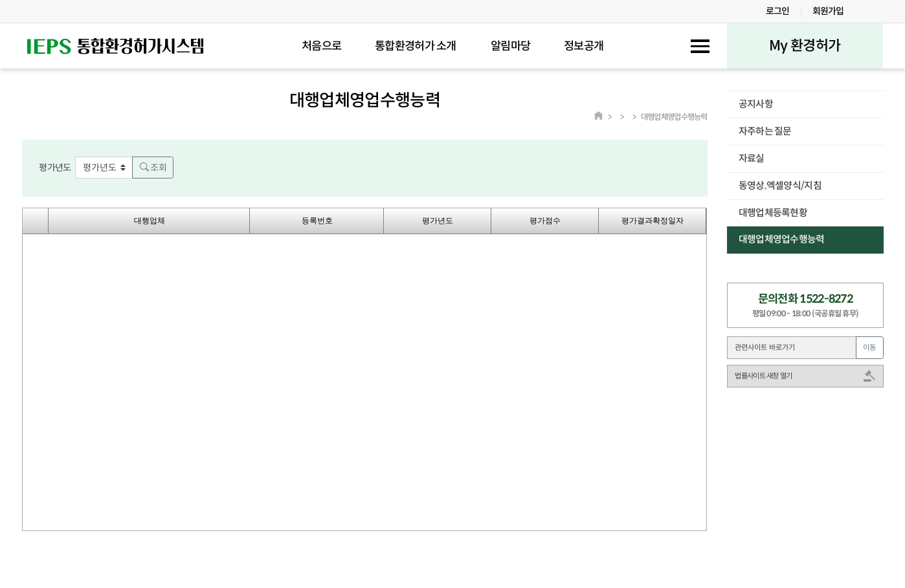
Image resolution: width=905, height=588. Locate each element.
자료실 (752, 158)
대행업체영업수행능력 (782, 239)
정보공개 (584, 46)
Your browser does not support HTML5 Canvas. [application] (364, 369)
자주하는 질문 (765, 131)
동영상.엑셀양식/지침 (780, 186)
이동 (869, 347)
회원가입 (828, 11)
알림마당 (510, 46)
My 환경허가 (805, 46)
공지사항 (756, 104)
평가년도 (55, 168)
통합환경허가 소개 (416, 46)
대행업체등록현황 (773, 213)
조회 (153, 168)
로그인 (778, 11)
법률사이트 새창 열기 (763, 376)
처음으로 (321, 46)
